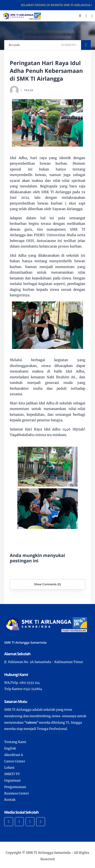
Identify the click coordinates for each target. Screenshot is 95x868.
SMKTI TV (12, 774)
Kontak (10, 800)
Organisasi (12, 780)
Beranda (14, 45)
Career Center (15, 761)
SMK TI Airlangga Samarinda (48, 853)
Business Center (17, 793)
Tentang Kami (15, 742)
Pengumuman (15, 787)
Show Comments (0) (47, 584)
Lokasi (9, 768)
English (10, 748)
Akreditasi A (14, 755)
